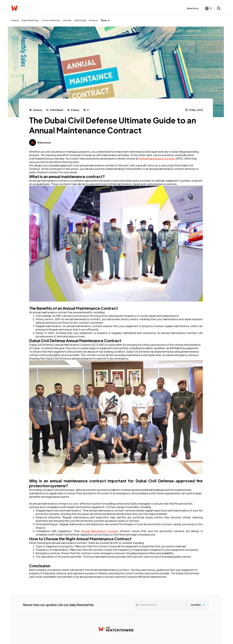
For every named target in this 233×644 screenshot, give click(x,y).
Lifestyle (67, 20)
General (15, 20)
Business (94, 20)
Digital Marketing (30, 20)
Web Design (80, 20)
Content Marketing (50, 20)
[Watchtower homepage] (116, 629)
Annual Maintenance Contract (157, 158)
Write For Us (193, 8)
